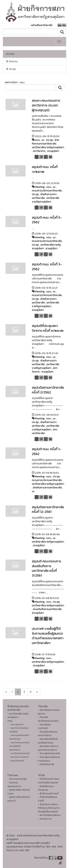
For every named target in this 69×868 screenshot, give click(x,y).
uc (43, 140)
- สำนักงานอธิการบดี (48, 793)
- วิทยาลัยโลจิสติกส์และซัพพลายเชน (48, 741)
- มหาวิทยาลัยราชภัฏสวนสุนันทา (18, 715)
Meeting (40, 187)
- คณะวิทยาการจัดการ (19, 757)
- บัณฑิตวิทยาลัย (46, 764)
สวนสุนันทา (53, 151)
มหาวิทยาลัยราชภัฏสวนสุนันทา (48, 147)
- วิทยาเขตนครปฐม (17, 779)
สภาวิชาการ (39, 151)
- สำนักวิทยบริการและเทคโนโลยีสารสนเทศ (49, 781)
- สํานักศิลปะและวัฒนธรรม (46, 788)
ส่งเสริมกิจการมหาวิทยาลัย (47, 609)
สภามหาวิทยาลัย (45, 431)
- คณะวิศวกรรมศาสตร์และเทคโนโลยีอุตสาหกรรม (19, 746)
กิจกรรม (12, 61)
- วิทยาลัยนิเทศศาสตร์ (49, 753)
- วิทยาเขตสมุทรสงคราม (14, 784)
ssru (37, 140)
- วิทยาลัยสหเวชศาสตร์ (44, 726)
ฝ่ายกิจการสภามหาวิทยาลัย (45, 142)
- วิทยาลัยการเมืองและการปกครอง (49, 759)
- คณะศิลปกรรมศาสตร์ (19, 753)
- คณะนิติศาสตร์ (16, 761)
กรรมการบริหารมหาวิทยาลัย (47, 191)
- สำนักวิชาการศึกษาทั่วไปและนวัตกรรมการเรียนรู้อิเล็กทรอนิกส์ (49, 808)
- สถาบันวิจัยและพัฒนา (49, 815)
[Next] (6, 692)
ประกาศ (10, 54)
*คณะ (10, 721)
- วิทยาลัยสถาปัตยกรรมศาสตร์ (48, 719)
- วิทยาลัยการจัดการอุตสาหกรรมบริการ (48, 748)
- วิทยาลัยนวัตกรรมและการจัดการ (48, 734)
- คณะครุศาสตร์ (16, 724)
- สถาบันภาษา (45, 819)
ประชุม (11, 69)
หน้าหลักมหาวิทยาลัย (42, 25)
